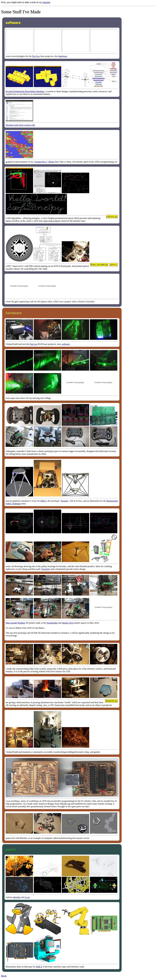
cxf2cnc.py (112, 217)
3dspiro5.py (111, 701)
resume (46, 2)
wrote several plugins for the (19, 56)
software (66, 344)
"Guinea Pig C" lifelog (44, 162)
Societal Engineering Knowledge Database (25, 91)
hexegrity (46, 569)
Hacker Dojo (68, 623)
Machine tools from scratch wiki (20, 125)
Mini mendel (11, 623)
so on (27, 897)
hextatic (65, 501)
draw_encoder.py (99, 265)
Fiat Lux (36, 56)
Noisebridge (52, 623)
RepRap (21, 623)
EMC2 (43, 501)
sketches (17, 897)
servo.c (114, 265)
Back (4, 976)
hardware (63, 56)
